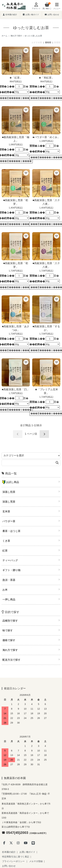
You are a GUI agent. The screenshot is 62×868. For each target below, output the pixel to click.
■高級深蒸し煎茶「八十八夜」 (46, 265)
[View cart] (46, 6)
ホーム (5, 36)
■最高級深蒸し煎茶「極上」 (16, 139)
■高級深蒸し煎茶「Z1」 (16, 389)
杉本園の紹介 (10, 15)
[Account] (35, 6)
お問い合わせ (52, 15)
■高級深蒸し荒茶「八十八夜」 (46, 202)
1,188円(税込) (46, 141)
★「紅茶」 (16, 78)
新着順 (57, 42)
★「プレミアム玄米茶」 (46, 391)
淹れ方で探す (16, 36)
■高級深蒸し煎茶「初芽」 (16, 265)
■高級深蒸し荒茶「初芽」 (16, 202)
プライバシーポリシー (13, 861)
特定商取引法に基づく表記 (16, 857)
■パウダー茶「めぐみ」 (46, 137)
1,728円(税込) (16, 271)
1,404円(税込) (16, 208)
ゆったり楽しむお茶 (33, 36)
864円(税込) (16, 81)
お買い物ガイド (31, 15)
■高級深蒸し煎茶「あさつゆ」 (16, 328)
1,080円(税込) (16, 144)
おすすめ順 (37, 42)
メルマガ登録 (36, 861)
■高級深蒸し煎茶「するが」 (46, 328)
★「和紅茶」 (46, 78)
